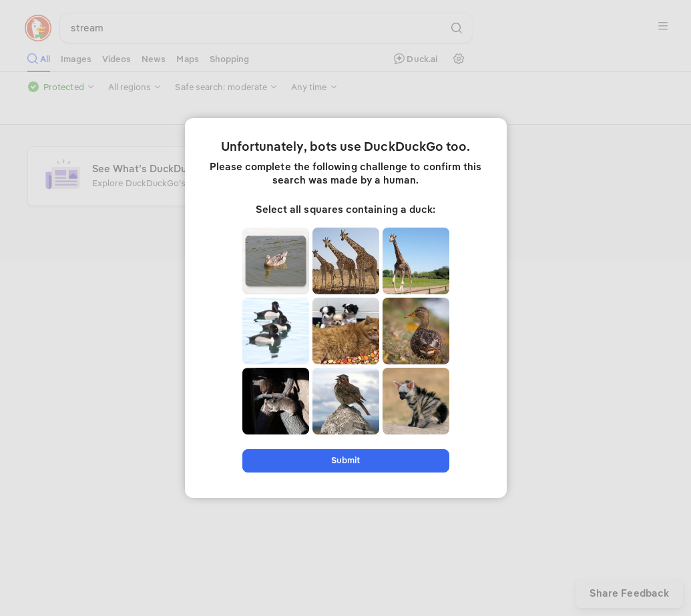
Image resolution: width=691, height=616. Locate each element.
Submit (345, 460)
